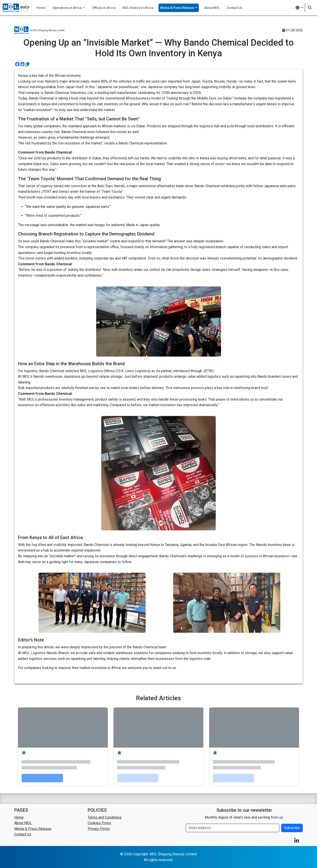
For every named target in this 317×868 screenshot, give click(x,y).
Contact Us (235, 8)
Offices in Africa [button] (104, 8)
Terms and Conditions (105, 817)
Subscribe (292, 828)
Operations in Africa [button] (67, 8)
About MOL (212, 8)
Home (41, 8)
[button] (299, 8)
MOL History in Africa (138, 8)
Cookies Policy (100, 823)
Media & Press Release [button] (177, 8)
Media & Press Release (33, 829)
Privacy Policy (99, 829)
